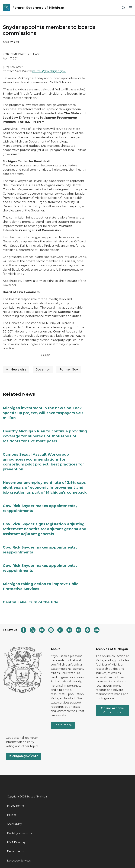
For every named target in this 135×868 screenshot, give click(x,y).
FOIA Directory (16, 842)
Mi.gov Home (15, 806)
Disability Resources (19, 833)
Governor (43, 370)
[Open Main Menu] (130, 8)
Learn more (63, 725)
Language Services (19, 861)
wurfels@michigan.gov (49, 71)
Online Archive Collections (112, 710)
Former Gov (69, 370)
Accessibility (14, 824)
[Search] (123, 8)
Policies (12, 815)
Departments (15, 851)
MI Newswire (16, 370)
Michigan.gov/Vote (23, 756)
